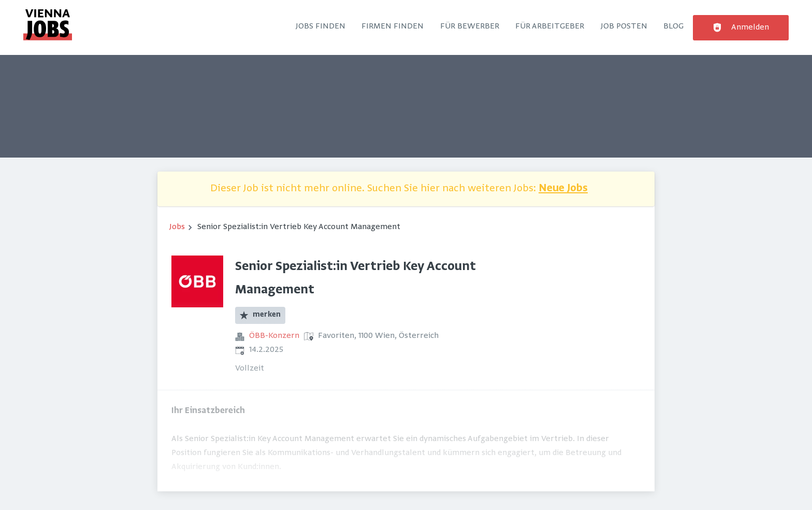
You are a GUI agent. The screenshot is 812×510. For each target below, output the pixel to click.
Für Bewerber (470, 26)
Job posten (624, 26)
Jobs (177, 227)
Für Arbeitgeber (550, 26)
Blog (673, 26)
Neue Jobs (563, 189)
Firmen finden (393, 26)
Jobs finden (321, 26)
